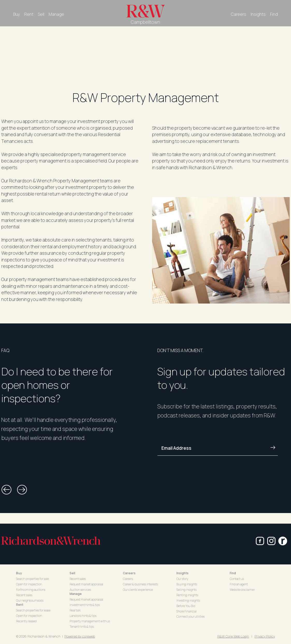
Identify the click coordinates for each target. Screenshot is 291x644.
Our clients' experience (138, 590)
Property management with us (90, 621)
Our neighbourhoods (30, 600)
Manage (56, 14)
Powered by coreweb (80, 636)
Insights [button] (182, 573)
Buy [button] (19, 573)
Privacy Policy (265, 636)
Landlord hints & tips (83, 616)
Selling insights (186, 590)
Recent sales (24, 595)
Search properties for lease (33, 610)
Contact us (237, 579)
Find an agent (239, 584)
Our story (182, 579)
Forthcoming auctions (31, 590)
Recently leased (26, 621)
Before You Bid (186, 606)
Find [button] (233, 573)
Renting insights (187, 595)
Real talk (75, 610)
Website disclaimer (242, 590)
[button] (6, 490)
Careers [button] (129, 573)
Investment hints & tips (85, 605)
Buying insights (187, 584)
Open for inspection (29, 584)
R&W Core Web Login (233, 636)
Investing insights (188, 600)
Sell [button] (72, 573)
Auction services (80, 590)
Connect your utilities (191, 616)
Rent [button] (20, 605)
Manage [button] (76, 594)
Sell (41, 14)
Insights (258, 14)
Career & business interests (140, 584)
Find (274, 14)
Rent (29, 14)
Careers (239, 14)
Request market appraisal (86, 584)
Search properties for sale (32, 579)
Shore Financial (186, 611)
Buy (17, 14)
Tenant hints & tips (82, 627)
